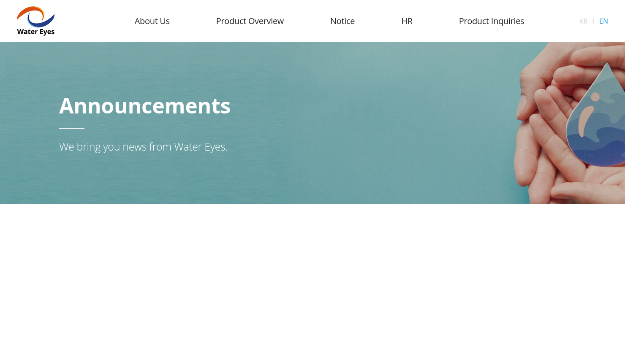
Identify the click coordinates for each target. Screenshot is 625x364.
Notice (342, 21)
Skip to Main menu (0, 0)
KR (583, 21)
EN (604, 21)
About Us (152, 21)
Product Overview (250, 21)
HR (407, 21)
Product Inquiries (492, 21)
